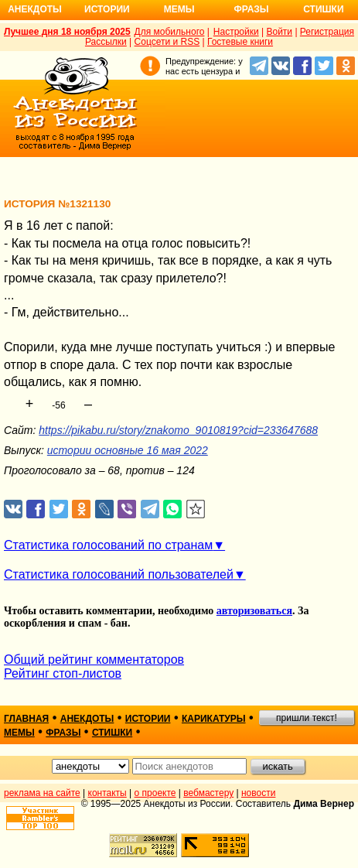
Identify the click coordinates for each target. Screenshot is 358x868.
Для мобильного (170, 32)
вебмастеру (208, 793)
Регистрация (327, 32)
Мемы (179, 9)
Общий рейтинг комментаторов (94, 660)
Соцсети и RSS (167, 42)
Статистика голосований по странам (108, 545)
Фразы (251, 9)
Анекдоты (35, 9)
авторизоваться (254, 611)
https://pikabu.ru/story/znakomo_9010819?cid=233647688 (178, 430)
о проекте (155, 793)
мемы (19, 733)
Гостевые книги (240, 42)
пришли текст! (307, 718)
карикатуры (214, 719)
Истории (107, 9)
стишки (112, 733)
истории (148, 719)
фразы (63, 733)
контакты (107, 793)
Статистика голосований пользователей (119, 574)
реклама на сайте (42, 793)
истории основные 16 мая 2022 (128, 450)
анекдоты (87, 719)
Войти (279, 32)
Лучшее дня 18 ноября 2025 (67, 32)
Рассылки (106, 42)
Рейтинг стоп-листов (63, 673)
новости (258, 793)
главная (26, 719)
